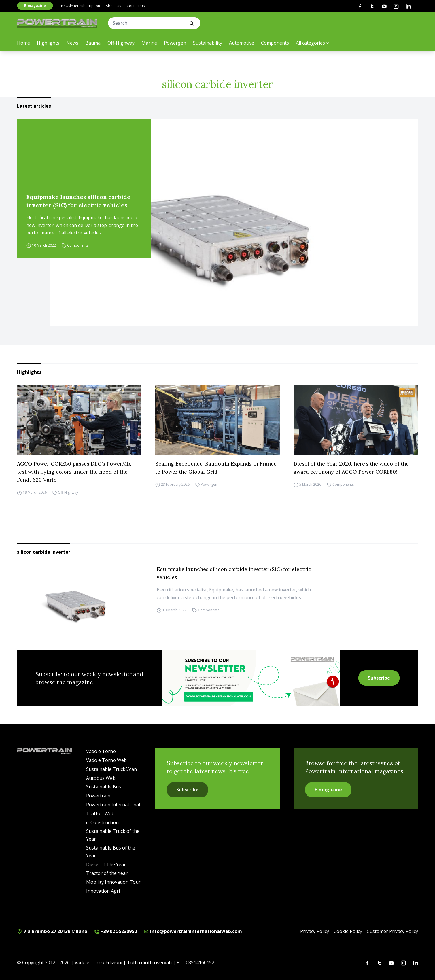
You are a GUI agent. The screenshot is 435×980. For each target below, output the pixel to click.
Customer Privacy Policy (392, 931)
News (72, 43)
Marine (149, 43)
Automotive (242, 43)
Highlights (48, 43)
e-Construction (102, 822)
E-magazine (35, 6)
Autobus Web (101, 778)
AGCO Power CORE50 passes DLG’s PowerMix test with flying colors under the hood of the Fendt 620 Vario (74, 472)
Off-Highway (121, 43)
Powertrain (98, 796)
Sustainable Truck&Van (111, 769)
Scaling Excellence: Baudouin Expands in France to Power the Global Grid (216, 468)
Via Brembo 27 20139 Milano (52, 931)
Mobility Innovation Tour (113, 882)
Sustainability (208, 43)
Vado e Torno (101, 751)
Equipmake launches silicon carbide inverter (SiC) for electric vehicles (78, 201)
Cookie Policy (348, 931)
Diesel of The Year (106, 864)
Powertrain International (113, 805)
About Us (113, 6)
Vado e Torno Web (106, 760)
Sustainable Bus (104, 787)
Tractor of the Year (107, 873)
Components (275, 43)
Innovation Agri (103, 891)
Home (23, 43)
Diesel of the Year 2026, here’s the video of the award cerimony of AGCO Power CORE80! (351, 468)
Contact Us (136, 6)
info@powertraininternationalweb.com (193, 931)
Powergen (175, 43)
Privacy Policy (315, 931)
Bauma (93, 43)
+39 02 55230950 (116, 931)
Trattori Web (100, 813)
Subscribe (379, 678)
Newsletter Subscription (81, 6)
